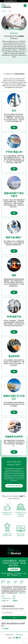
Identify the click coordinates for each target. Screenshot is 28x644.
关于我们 (3, 582)
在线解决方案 (5, 601)
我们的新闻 (9, 582)
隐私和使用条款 (19, 635)
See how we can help (14, 486)
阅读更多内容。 (22, 593)
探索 (14, 128)
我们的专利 (15, 582)
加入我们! (21, 1)
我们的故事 (22, 582)
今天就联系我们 (14, 569)
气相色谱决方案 (6, 598)
